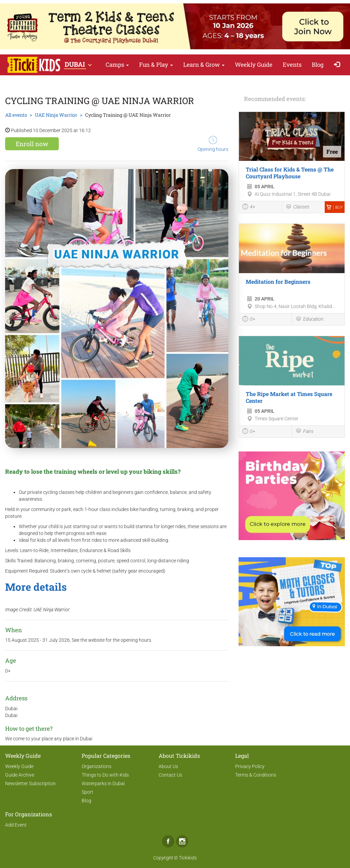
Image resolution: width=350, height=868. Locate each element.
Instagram (182, 841)
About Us (168, 766)
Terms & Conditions (256, 775)
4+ (249, 207)
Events (292, 65)
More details (36, 587)
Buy (335, 207)
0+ (249, 320)
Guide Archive (20, 775)
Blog (318, 65)
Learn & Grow (204, 65)
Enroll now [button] (32, 144)
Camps (117, 65)
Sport (87, 792)
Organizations (97, 766)
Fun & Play (156, 65)
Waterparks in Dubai (103, 783)
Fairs (304, 431)
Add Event (16, 825)
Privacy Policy (250, 766)
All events (16, 115)
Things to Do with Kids (105, 775)
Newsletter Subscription (30, 783)
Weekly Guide (254, 65)
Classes (297, 207)
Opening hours (213, 144)
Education (309, 320)
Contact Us (170, 775)
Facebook (168, 841)
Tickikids (188, 858)
